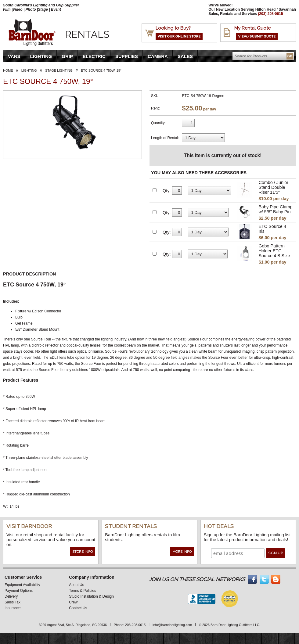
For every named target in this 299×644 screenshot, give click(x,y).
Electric (94, 56)
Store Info (83, 552)
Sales (185, 56)
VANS (14, 56)
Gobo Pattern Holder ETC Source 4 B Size (274, 251)
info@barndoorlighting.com (172, 625)
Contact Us (78, 608)
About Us (76, 585)
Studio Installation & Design (91, 596)
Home (8, 70)
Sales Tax (13, 602)
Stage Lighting (59, 70)
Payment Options (19, 591)
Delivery (11, 596)
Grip (67, 56)
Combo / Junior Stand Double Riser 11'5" (273, 187)
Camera (158, 56)
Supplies (127, 56)
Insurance (13, 608)
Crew (73, 602)
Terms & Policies (83, 591)
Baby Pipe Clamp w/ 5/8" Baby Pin (275, 209)
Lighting (41, 56)
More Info (182, 552)
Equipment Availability (22, 585)
